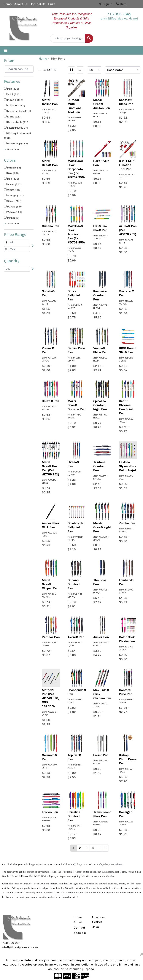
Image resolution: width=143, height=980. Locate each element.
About (78, 922)
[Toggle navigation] (6, 50)
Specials (80, 933)
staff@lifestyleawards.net (119, 18)
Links (52, 4)
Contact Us (38, 4)
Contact (79, 928)
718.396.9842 (119, 14)
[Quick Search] (68, 38)
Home (8, 4)
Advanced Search (98, 919)
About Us (21, 4)
